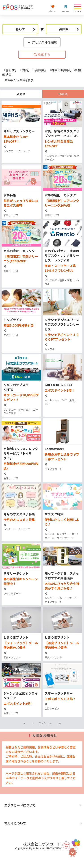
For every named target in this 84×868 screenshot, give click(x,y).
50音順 (63, 94)
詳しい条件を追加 (42, 42)
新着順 (21, 94)
